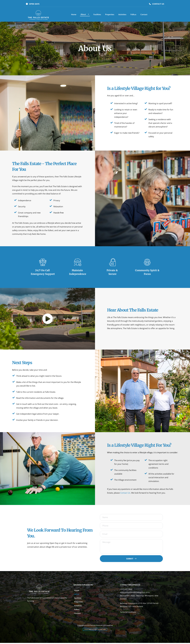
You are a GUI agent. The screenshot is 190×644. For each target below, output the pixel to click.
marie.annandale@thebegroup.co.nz (135, 593)
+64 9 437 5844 (126, 590)
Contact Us (125, 493)
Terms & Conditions (128, 613)
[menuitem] (74, 14)
